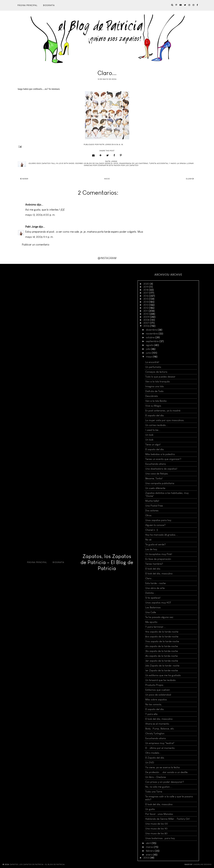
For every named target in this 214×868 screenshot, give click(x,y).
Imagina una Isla (154, 386)
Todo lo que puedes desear (160, 377)
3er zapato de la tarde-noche (162, 661)
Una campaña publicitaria (160, 483)
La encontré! (152, 362)
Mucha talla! (152, 501)
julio (148, 349)
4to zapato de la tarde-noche (162, 656)
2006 (147, 326)
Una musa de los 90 (156, 829)
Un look (149, 435)
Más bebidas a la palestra (160, 454)
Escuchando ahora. (156, 464)
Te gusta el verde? (155, 544)
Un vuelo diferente (155, 488)
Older (190, 179)
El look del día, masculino (159, 574)
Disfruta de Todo (154, 391)
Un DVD (150, 763)
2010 (146, 314)
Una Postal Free (154, 506)
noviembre (152, 334)
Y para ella (151, 714)
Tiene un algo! (153, 445)
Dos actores (152, 511)
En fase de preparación (158, 559)
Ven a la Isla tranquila (157, 382)
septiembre (153, 341)
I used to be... (153, 430)
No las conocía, (154, 704)
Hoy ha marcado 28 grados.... (162, 535)
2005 (147, 858)
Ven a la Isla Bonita (156, 401)
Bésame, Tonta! (154, 478)
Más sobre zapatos (156, 700)
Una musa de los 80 (156, 833)
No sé (148, 540)
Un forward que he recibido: (161, 680)
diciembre (152, 330)
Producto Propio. (155, 685)
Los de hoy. (151, 549)
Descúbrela (152, 396)
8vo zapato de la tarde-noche (162, 637)
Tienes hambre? (154, 564)
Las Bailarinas (153, 607)
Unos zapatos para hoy (158, 520)
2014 (146, 302)
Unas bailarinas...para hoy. (160, 838)
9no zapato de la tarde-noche (162, 632)
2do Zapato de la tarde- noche (162, 666)
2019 (146, 287)
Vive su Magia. (153, 406)
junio (149, 353)
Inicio (107, 179)
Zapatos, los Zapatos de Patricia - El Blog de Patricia (107, 562)
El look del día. (153, 569)
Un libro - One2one (156, 777)
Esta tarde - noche (155, 583)
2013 (146, 305)
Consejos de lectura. (157, 372)
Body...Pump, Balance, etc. (160, 729)
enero (149, 855)
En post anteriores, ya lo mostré (163, 411)
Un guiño (150, 809)
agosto (150, 345)
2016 (146, 296)
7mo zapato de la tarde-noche (162, 641)
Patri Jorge (32, 227)
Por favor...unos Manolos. (159, 814)
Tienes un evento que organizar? (163, 459)
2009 (147, 317)
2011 (146, 311)
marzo (150, 847)
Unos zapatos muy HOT (158, 603)
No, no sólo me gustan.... (159, 787)
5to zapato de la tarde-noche (162, 651)
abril (149, 843)
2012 (146, 308)
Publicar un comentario (36, 245)
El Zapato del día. (155, 758)
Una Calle (151, 612)
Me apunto (151, 622)
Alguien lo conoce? (155, 525)
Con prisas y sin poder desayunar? (165, 782)
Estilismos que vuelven (158, 690)
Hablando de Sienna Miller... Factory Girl (167, 819)
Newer (24, 179)
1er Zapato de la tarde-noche (162, 670)
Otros (148, 515)
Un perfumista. (153, 367)
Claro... (149, 578)
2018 (146, 290)
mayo (149, 357)
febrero (150, 851)
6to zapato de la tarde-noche (162, 646)
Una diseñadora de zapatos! (161, 469)
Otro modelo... (153, 753)
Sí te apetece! (153, 598)
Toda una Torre (154, 792)
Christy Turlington (155, 733)
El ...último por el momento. (160, 748)
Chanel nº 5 (152, 530)
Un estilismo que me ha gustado (163, 675)
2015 (146, 299)
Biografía (49, 5)
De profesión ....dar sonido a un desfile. (167, 772)
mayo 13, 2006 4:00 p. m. (40, 215)
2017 (146, 293)
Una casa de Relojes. (157, 474)
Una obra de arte (155, 588)
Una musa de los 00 (157, 824)
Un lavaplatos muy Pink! (159, 554)
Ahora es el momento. (157, 724)
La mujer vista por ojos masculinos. (165, 420)
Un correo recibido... (156, 425)
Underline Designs (202, 864)
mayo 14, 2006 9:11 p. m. (39, 237)
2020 (147, 284)
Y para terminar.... (156, 627)
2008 (147, 320)
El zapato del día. (155, 415)
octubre (151, 337)
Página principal (28, 5)
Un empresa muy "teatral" (160, 743)
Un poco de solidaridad (158, 695)
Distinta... (150, 593)
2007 (147, 323)
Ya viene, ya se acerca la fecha (163, 767)
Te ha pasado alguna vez (159, 617)
